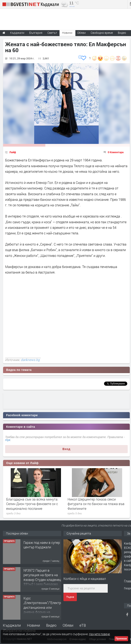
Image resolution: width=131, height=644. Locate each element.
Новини (67, 33)
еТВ (83, 625)
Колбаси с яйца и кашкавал (85, 579)
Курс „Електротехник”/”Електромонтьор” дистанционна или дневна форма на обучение (50, 607)
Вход (66, 449)
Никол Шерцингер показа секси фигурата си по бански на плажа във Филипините (96, 504)
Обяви (68, 625)
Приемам (121, 639)
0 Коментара (116, 152)
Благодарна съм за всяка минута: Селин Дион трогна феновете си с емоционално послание (32, 504)
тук (8, 440)
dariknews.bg (30, 360)
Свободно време (102, 33)
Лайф (13, 152)
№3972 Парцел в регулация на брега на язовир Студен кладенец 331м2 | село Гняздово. (42, 577)
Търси (70, 597)
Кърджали (12, 625)
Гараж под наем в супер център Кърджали (42, 545)
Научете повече (99, 634)
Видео (51, 625)
